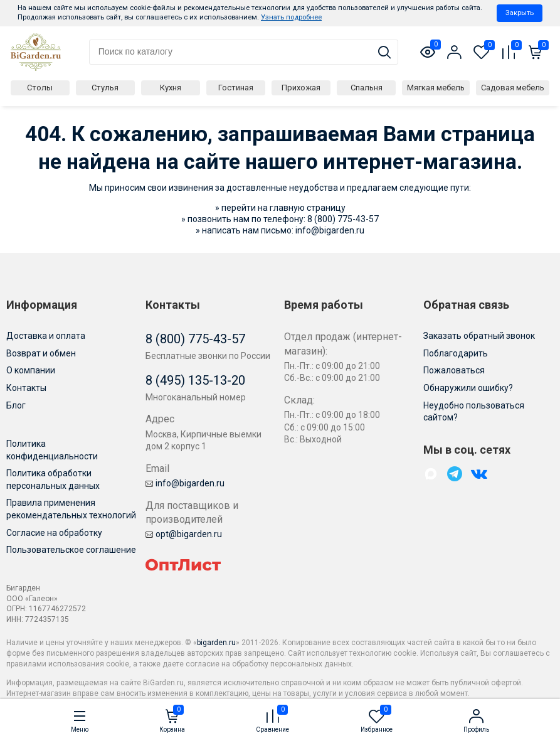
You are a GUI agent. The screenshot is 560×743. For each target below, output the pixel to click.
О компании (31, 370)
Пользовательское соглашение (71, 550)
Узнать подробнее (291, 17)
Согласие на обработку (54, 533)
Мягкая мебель (436, 88)
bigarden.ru (216, 643)
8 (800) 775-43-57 (343, 219)
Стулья (105, 88)
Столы (40, 88)
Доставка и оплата (46, 336)
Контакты (26, 388)
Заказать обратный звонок (479, 336)
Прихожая (301, 88)
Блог (16, 405)
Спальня (367, 88)
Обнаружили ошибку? (468, 388)
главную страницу (308, 208)
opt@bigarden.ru (184, 534)
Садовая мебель (513, 88)
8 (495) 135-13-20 (195, 380)
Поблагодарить (456, 353)
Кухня (171, 88)
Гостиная (236, 88)
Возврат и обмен (41, 353)
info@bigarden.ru (330, 230)
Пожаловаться (454, 370)
